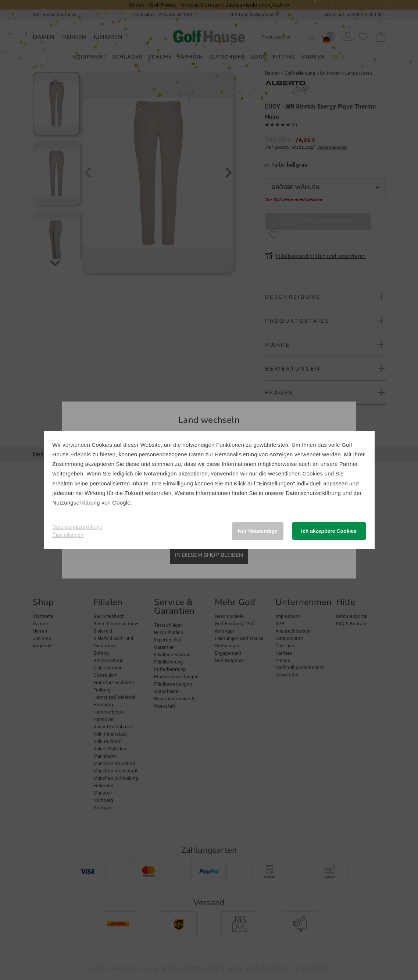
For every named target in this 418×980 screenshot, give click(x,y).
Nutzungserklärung (76, 503)
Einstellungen (68, 535)
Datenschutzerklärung (313, 493)
